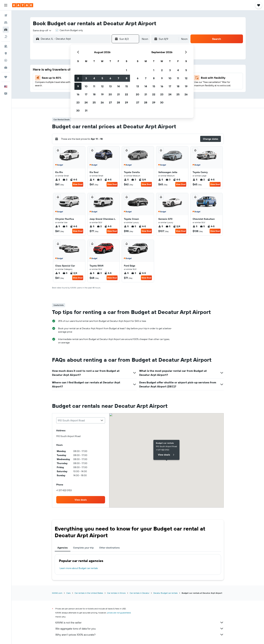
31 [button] (86, 110)
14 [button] (118, 86)
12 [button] (102, 86)
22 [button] (126, 94)
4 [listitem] (92, 180)
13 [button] (110, 86)
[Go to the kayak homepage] (23, 5)
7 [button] (118, 78)
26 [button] (102, 102)
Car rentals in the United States (89, 593)
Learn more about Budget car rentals (79, 568)
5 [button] (102, 78)
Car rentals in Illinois (116, 593)
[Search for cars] (6, 30)
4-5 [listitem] (74, 180)
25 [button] (94, 102)
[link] (81, 500)
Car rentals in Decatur (139, 593)
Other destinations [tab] (109, 548)
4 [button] (94, 78)
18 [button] (94, 94)
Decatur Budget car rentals (166, 593)
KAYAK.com (57, 593)
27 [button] (110, 102)
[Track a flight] (6, 60)
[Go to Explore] (6, 53)
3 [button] (86, 78)
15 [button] (127, 86)
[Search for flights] (6, 15)
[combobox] (42, 30)
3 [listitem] (134, 180)
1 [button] (126, 70)
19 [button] (102, 94)
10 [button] (86, 86)
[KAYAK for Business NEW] (6, 67)
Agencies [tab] (63, 548)
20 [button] (110, 94)
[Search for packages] (6, 37)
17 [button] (86, 94)
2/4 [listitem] (142, 180)
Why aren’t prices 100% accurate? (140, 635)
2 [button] (78, 78)
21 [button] (118, 94)
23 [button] (78, 102)
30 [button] (78, 110)
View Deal (78, 184)
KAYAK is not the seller (140, 622)
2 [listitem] (58, 180)
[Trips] (6, 77)
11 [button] (94, 86)
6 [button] (110, 78)
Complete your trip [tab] (83, 548)
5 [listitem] (126, 180)
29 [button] (126, 102)
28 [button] (118, 102)
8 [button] (127, 78)
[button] (6, 5)
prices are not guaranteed (119, 613)
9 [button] (78, 86)
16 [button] (78, 94)
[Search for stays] (6, 23)
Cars (68, 593)
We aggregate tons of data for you (140, 629)
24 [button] (86, 102)
